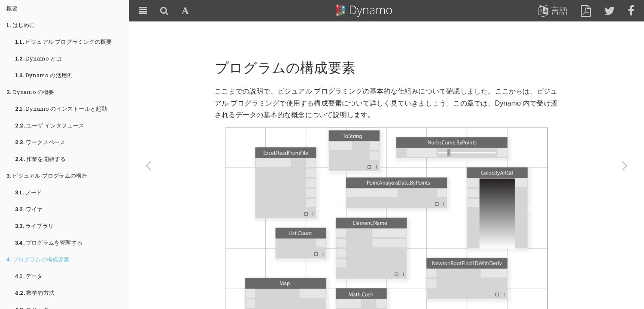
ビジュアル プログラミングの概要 (63, 42)
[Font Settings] (185, 11)
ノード (29, 192)
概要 (12, 8)
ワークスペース (40, 142)
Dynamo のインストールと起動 (61, 109)
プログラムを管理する (49, 242)
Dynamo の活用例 (44, 75)
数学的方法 (35, 293)
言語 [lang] (553, 11)
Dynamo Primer (364, 11)
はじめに (21, 25)
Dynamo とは (38, 58)
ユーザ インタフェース (50, 125)
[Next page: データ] (625, 165)
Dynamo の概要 (30, 92)
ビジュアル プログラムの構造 (47, 176)
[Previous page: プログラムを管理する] (148, 165)
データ (29, 276)
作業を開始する (40, 159)
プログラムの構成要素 (38, 259)
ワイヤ (29, 209)
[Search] (164, 11)
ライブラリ (34, 226)
